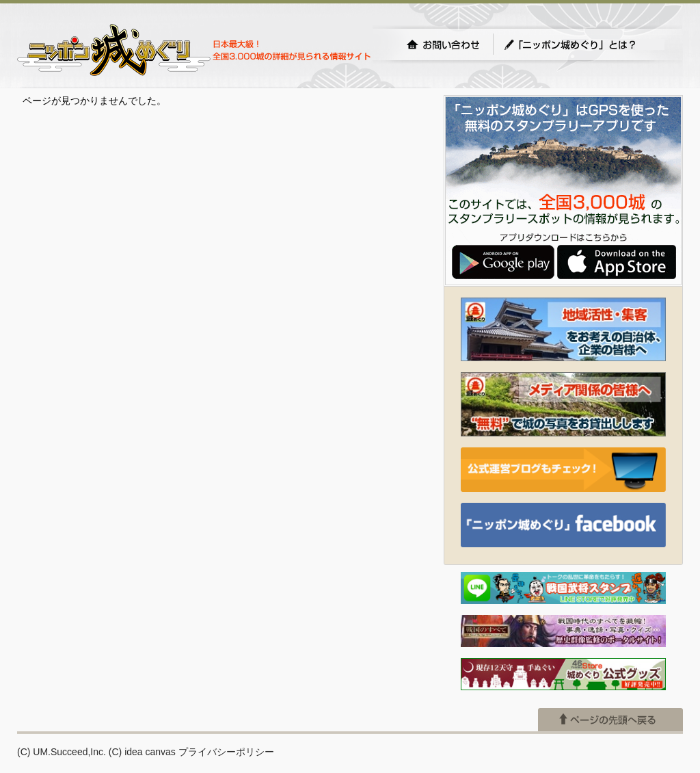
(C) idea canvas (142, 752)
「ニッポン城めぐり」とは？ (584, 44)
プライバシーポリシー (226, 752)
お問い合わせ (443, 44)
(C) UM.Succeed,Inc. (62, 752)
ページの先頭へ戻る (610, 720)
